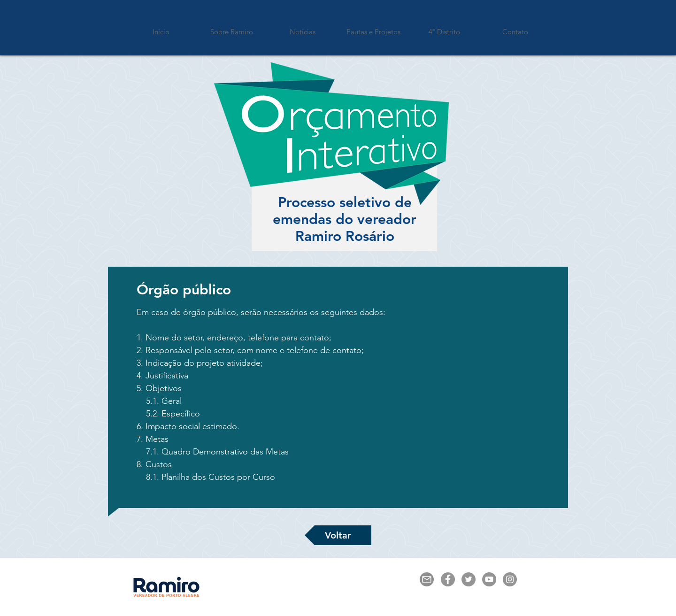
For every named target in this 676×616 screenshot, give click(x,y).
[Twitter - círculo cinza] (469, 579)
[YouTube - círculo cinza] (489, 579)
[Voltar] (338, 535)
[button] (373, 27)
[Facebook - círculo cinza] (448, 579)
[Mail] (427, 579)
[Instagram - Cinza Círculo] (510, 579)
